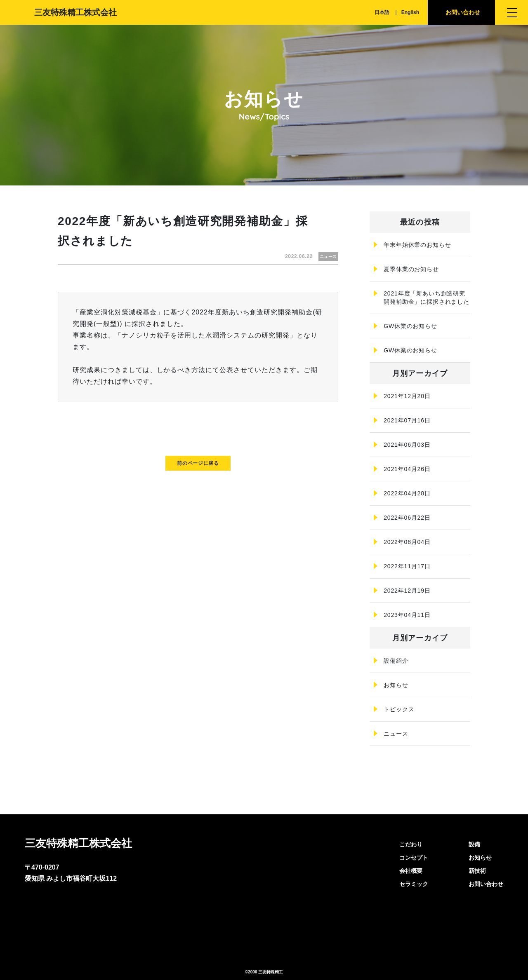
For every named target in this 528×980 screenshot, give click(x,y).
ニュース (396, 734)
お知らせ (396, 685)
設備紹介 (396, 661)
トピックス (399, 709)
